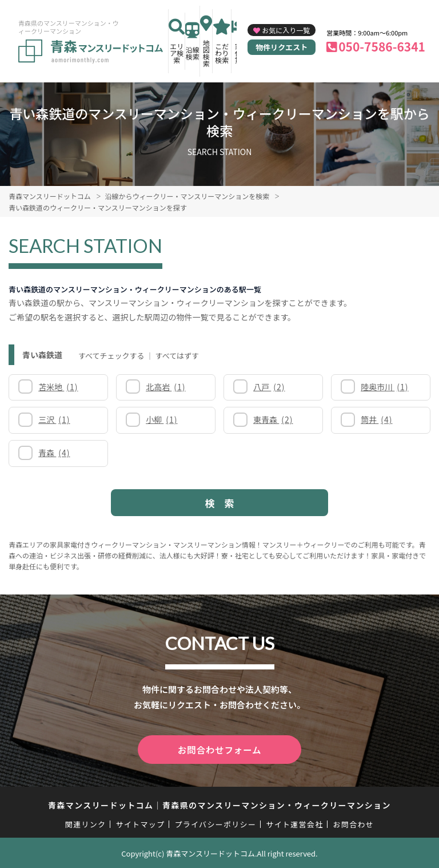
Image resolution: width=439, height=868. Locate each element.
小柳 (161, 419)
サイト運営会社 (294, 823)
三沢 (54, 419)
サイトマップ (141, 823)
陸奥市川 (384, 387)
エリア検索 (177, 53)
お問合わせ (354, 823)
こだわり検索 (222, 53)
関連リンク (86, 823)
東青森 (273, 419)
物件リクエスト (282, 47)
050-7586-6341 (382, 46)
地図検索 (206, 53)
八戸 (269, 387)
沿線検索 (193, 53)
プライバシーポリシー (215, 823)
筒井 (376, 419)
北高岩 (165, 387)
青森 (54, 453)
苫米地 (58, 387)
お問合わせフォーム (219, 749)
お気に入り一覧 (286, 30)
